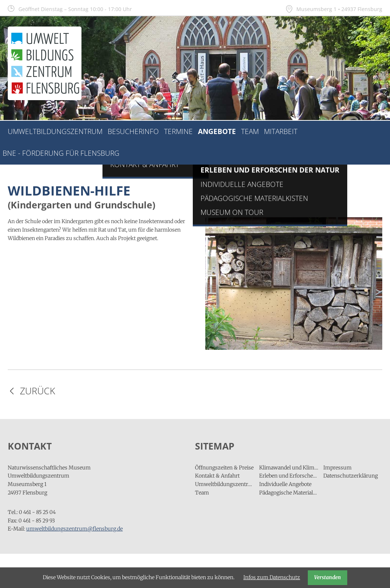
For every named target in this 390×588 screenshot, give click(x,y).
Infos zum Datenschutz (272, 577)
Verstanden (328, 577)
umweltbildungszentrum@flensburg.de (74, 529)
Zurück (38, 391)
